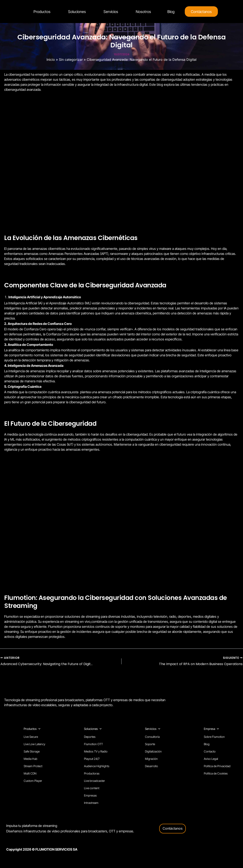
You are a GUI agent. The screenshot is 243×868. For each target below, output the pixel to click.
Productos (32, 729)
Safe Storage (32, 751)
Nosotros (143, 12)
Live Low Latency (34, 744)
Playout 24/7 (92, 759)
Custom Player (33, 781)
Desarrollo (151, 766)
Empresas (90, 795)
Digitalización (153, 751)
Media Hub (30, 759)
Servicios (111, 12)
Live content (92, 788)
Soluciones (77, 12)
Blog (171, 12)
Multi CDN (30, 773)
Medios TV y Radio (96, 751)
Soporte (150, 744)
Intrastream (91, 803)
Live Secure (31, 737)
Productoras (92, 773)
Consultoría (152, 737)
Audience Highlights (97, 766)
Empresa (212, 729)
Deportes (90, 737)
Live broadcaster (94, 781)
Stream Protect (33, 766)
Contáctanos (201, 12)
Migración (151, 759)
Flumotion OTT (93, 744)
